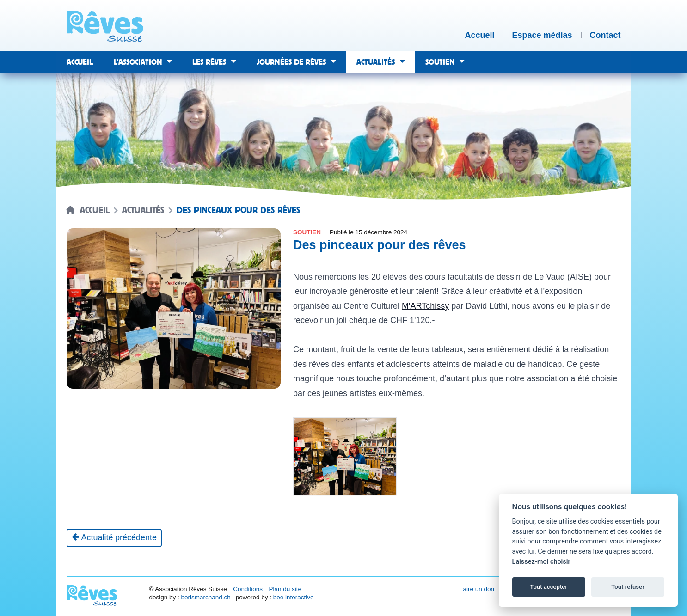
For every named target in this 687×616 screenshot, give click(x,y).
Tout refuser (628, 587)
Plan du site (285, 589)
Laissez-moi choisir (541, 562)
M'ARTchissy (425, 306)
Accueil (95, 210)
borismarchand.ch (205, 597)
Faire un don (477, 589)
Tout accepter (549, 587)
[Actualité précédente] (114, 538)
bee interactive (294, 597)
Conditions (248, 589)
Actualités (143, 210)
